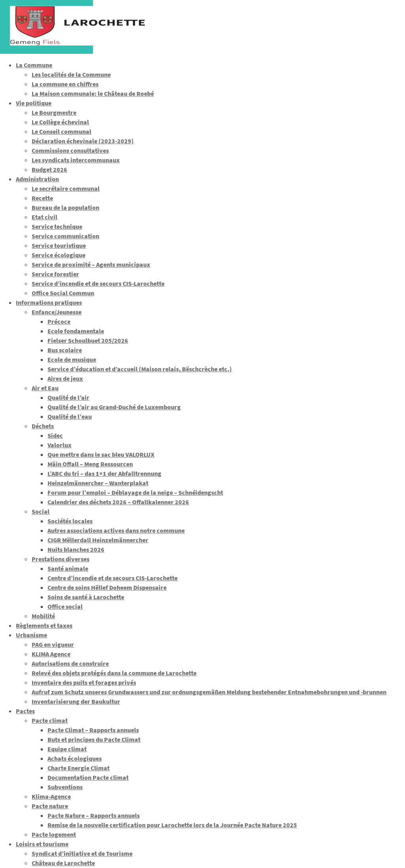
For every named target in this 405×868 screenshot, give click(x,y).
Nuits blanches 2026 (76, 549)
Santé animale (68, 568)
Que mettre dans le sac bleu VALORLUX (101, 454)
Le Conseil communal (62, 131)
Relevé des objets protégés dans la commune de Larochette (114, 673)
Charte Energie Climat (79, 768)
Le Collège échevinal (60, 122)
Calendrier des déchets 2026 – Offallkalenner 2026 (118, 502)
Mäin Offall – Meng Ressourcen (90, 464)
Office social (65, 606)
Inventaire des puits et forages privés (84, 682)
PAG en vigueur (53, 644)
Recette (42, 198)
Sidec (55, 435)
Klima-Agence (51, 796)
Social (41, 511)
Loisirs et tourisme (42, 844)
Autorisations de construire (70, 663)
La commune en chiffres (65, 84)
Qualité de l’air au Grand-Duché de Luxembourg (114, 407)
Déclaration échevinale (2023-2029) (83, 141)
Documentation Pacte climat (88, 777)
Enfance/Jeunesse (57, 312)
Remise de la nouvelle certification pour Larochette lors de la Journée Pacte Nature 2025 (172, 825)
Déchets (43, 426)
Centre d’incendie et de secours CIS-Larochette (113, 578)
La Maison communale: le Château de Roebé (93, 93)
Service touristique (59, 245)
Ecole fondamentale (76, 331)
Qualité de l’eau (70, 416)
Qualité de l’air (68, 397)
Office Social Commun (63, 293)
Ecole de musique (72, 359)
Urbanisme (31, 635)
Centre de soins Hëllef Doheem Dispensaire (107, 587)
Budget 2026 (49, 169)
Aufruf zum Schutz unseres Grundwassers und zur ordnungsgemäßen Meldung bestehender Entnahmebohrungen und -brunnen (209, 692)
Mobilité (43, 616)
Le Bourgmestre (54, 112)
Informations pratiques (49, 302)
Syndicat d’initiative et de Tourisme (82, 853)
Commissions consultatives (70, 150)
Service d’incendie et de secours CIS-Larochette (98, 283)
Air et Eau (45, 388)
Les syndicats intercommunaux (76, 160)
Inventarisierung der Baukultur (76, 701)
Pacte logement (54, 834)
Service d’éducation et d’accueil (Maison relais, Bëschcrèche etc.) (140, 369)
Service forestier (55, 274)
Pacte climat (50, 720)
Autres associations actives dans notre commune (116, 530)
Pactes (25, 711)
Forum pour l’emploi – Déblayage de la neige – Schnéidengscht (135, 492)
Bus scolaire (65, 350)
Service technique (57, 226)
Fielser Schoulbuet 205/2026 (88, 340)
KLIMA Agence (51, 654)
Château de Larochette (63, 863)
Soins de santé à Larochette (86, 597)
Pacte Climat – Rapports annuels (93, 730)
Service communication (65, 236)
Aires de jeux (65, 378)
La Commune (34, 65)
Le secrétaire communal (66, 188)
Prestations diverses (61, 559)
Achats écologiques (75, 758)
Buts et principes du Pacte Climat (94, 739)
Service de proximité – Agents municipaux (91, 264)
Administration (37, 179)
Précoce (59, 321)
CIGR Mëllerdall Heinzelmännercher (98, 540)
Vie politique (34, 103)
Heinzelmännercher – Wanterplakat (98, 483)
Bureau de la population (65, 207)
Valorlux (60, 445)
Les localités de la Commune (71, 74)
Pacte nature (50, 806)
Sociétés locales (70, 521)
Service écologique (59, 255)
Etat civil (44, 217)
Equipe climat (67, 749)
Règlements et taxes (44, 625)
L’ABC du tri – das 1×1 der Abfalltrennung (104, 473)
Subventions (65, 787)
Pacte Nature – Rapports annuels (94, 815)
